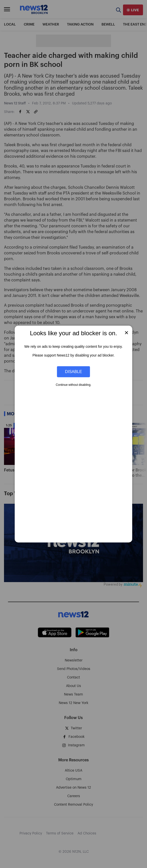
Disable (73, 372)
